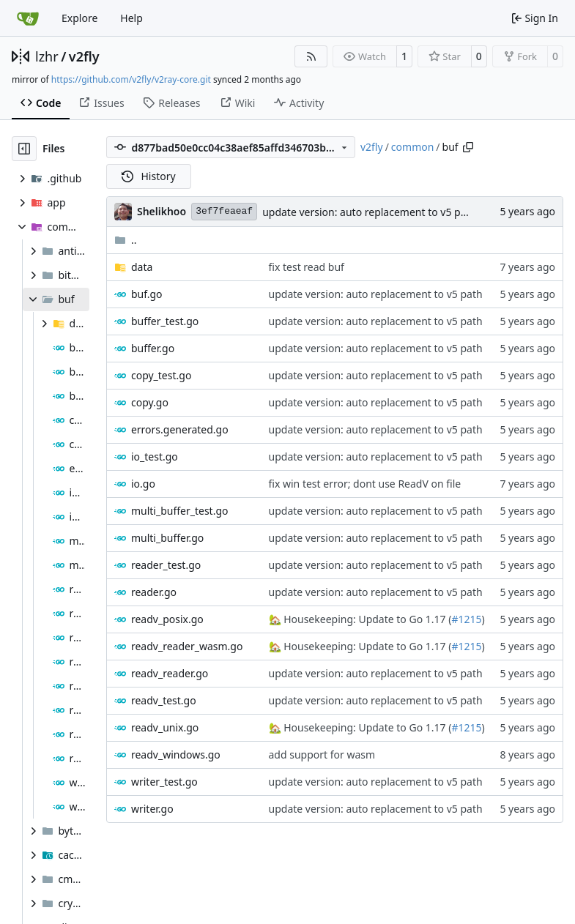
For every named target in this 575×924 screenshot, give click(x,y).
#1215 (466, 619)
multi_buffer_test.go (180, 511)
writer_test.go (164, 782)
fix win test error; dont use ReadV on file (365, 484)
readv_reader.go (170, 673)
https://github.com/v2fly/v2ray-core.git (131, 79)
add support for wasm (322, 755)
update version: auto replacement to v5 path (369, 212)
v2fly (84, 56)
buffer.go (153, 348)
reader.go (154, 592)
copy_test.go (161, 375)
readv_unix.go (165, 727)
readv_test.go (164, 700)
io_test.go (155, 457)
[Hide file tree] (24, 149)
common (413, 147)
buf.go (147, 294)
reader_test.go (166, 565)
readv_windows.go (176, 755)
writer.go (152, 809)
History (149, 176)
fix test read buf (307, 267)
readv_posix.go (167, 619)
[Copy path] (468, 147)
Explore (79, 18)
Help (131, 18)
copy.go (150, 402)
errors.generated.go (180, 429)
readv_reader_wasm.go (187, 646)
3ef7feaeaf (224, 211)
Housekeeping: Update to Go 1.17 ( (367, 619)
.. (126, 240)
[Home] (28, 18)
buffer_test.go (165, 321)
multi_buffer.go (167, 538)
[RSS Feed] (311, 56)
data (142, 267)
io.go (143, 484)
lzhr (47, 56)
